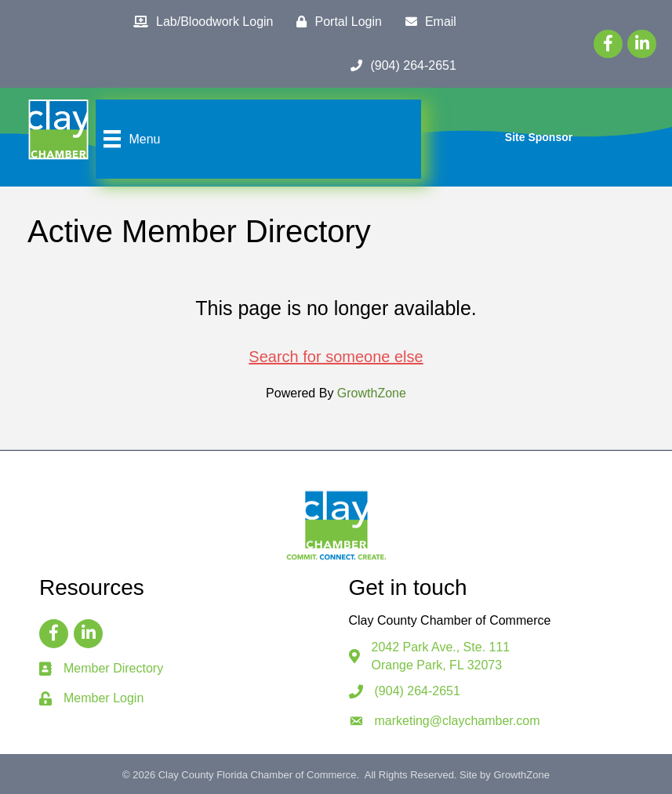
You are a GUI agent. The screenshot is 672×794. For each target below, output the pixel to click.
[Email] (427, 22)
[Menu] (130, 139)
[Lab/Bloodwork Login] (199, 22)
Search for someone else (336, 357)
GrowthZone (372, 393)
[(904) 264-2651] (399, 66)
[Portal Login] (335, 22)
